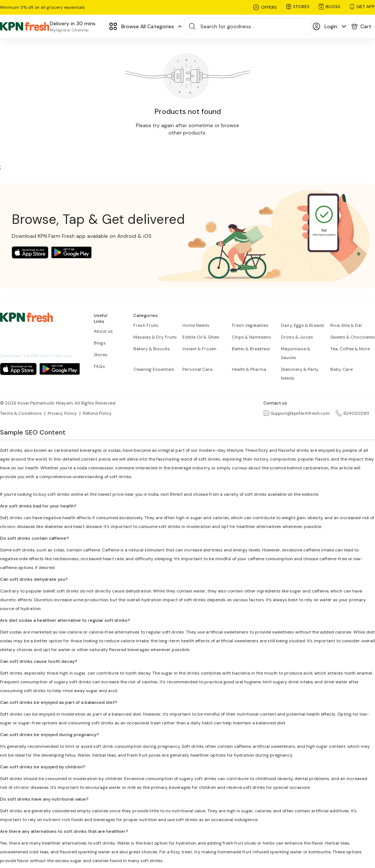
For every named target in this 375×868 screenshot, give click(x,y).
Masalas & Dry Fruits (155, 337)
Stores (101, 355)
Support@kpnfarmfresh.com (297, 413)
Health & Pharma (249, 369)
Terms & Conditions (21, 413)
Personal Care (197, 369)
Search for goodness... (227, 26)
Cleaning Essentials (154, 369)
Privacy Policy (62, 413)
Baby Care (341, 369)
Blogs (100, 343)
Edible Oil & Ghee (201, 337)
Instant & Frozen (199, 349)
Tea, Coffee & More (350, 349)
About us (103, 331)
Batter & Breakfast (251, 349)
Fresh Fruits (146, 325)
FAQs (99, 366)
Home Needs (196, 325)
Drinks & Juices (297, 337)
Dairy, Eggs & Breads (303, 325)
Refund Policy (97, 413)
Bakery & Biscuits (152, 349)
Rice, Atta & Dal (346, 325)
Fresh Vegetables (250, 325)
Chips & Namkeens (251, 337)
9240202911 (352, 413)
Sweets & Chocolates (353, 337)
